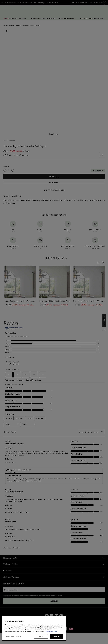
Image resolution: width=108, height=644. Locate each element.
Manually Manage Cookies (13, 636)
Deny (41, 636)
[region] (34, 628)
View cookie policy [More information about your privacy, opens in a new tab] (51, 631)
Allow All (56, 636)
